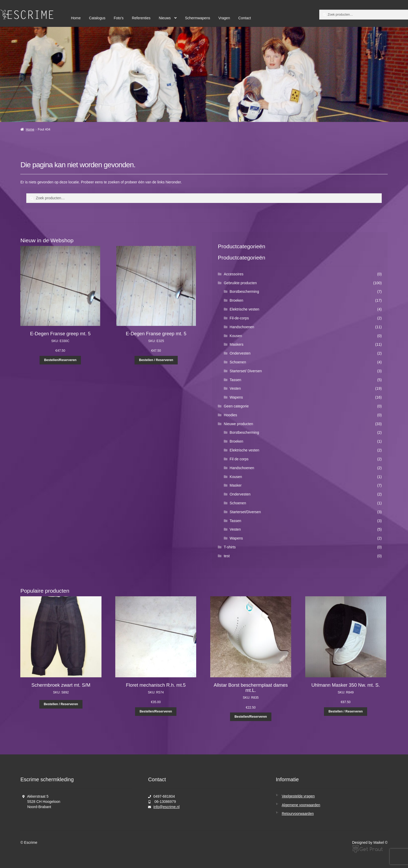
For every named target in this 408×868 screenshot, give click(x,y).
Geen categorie (236, 406)
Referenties (141, 18)
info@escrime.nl (167, 807)
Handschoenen (242, 327)
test (227, 556)
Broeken (237, 300)
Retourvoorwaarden (298, 814)
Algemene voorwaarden (301, 805)
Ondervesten (240, 353)
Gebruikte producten (240, 283)
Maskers (237, 344)
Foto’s (119, 18)
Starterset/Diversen (245, 512)
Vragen (224, 18)
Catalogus (97, 18)
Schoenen (238, 362)
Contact (245, 18)
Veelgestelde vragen (298, 796)
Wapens (236, 397)
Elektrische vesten (245, 309)
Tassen (235, 380)
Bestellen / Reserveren (156, 360)
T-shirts (230, 547)
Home (76, 18)
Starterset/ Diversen (246, 371)
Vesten (235, 388)
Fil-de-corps (239, 318)
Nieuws (165, 18)
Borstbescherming (244, 292)
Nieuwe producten (238, 424)
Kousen (236, 336)
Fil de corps (239, 459)
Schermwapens (198, 18)
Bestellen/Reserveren (60, 360)
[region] (204, 74)
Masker (236, 485)
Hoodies (230, 415)
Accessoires (234, 274)
